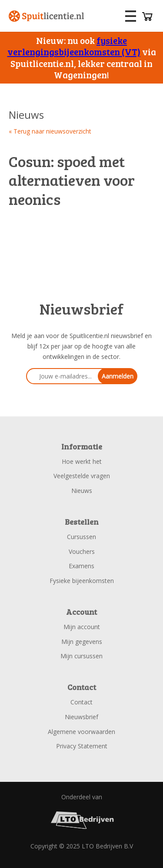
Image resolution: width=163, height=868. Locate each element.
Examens (81, 566)
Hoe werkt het (82, 461)
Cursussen (81, 537)
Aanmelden (118, 376)
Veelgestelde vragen (82, 476)
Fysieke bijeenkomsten (82, 581)
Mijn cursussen (81, 656)
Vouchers (82, 551)
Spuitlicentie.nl (47, 16)
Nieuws (82, 491)
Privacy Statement (82, 746)
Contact (81, 702)
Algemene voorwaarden (81, 732)
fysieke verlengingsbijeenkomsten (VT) (74, 46)
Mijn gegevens (82, 642)
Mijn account (82, 627)
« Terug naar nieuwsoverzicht (50, 131)
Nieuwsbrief (81, 717)
